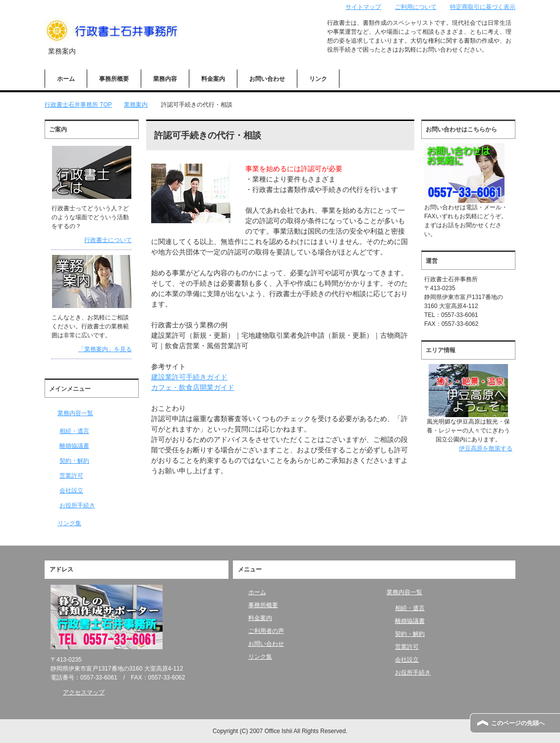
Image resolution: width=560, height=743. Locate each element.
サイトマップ (363, 7)
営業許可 (71, 476)
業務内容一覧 (75, 413)
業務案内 (136, 105)
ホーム (66, 79)
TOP (78, 105)
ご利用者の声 (266, 631)
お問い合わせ (267, 79)
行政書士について (108, 240)
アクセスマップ (84, 692)
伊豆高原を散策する (486, 448)
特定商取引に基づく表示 (483, 7)
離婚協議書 (74, 446)
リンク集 (69, 523)
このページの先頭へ (518, 723)
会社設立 (71, 491)
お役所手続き (77, 505)
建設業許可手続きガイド (189, 377)
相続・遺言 (74, 431)
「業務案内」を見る (105, 349)
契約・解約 (74, 461)
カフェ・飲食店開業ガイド (193, 387)
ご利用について (416, 7)
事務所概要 (114, 79)
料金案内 (213, 79)
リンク (318, 79)
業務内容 (165, 79)
